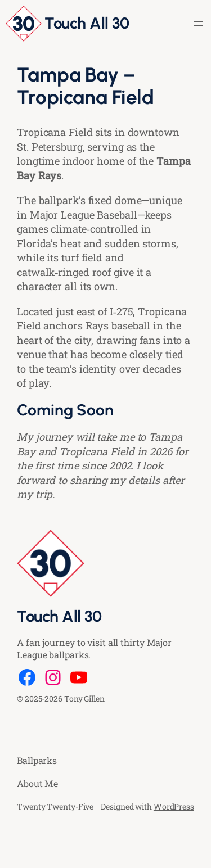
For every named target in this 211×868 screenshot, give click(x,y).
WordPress (174, 806)
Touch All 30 (87, 23)
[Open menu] (199, 24)
